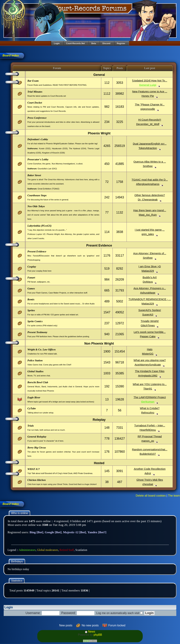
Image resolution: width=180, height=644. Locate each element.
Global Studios (35, 371)
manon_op (148, 441)
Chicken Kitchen (37, 480)
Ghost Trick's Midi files (150, 480)
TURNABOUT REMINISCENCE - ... (150, 299)
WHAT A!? (34, 469)
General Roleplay (37, 437)
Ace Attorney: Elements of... (150, 253)
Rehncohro (148, 413)
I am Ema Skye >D (150, 266)
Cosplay (32, 267)
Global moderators (48, 550)
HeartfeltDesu (148, 430)
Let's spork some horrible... (150, 332)
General (99, 75)
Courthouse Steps (37, 195)
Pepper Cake (148, 336)
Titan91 (148, 389)
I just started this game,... (150, 230)
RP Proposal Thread (150, 436)
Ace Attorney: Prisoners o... (150, 288)
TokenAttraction (148, 148)
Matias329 (148, 271)
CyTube (32, 408)
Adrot (148, 473)
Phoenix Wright (99, 133)
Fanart (31, 278)
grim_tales (148, 234)
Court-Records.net (75, 43)
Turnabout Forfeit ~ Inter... (150, 425)
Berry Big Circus (37, 448)
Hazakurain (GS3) (60, 148)
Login (57, 43)
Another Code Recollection (150, 469)
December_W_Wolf (148, 124)
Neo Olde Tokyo (36, 206)
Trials (31, 426)
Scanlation (81, 550)
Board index (11, 55)
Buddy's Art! (150, 277)
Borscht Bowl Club (38, 382)
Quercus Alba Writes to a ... (150, 162)
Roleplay (99, 420)
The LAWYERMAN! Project (150, 397)
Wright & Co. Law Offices (42, 350)
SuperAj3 (148, 315)
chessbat (148, 484)
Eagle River (34, 397)
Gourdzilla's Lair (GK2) (47, 169)
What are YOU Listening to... (150, 384)
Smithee (148, 166)
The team (174, 496)
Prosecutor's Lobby (38, 159)
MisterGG (148, 354)
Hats (150, 349)
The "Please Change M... (150, 104)
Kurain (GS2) (45, 148)
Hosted (99, 463)
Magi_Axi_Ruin (148, 215)
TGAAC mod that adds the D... (150, 180)
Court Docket (35, 103)
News (90, 632)
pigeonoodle (148, 109)
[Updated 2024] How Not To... (150, 80)
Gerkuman (148, 402)
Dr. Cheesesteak (148, 200)
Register (121, 43)
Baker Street (34, 175)
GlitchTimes (148, 325)
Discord (106, 43)
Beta (94, 43)
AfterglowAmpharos (148, 184)
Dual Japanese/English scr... (150, 144)
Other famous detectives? (150, 195)
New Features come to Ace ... (150, 91)
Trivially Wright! (150, 321)
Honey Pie (148, 96)
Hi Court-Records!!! (150, 120)
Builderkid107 (148, 454)
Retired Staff (67, 550)
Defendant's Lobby (38, 139)
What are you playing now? (150, 360)
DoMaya (148, 282)
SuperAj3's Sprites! (150, 310)
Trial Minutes (35, 92)
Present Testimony (37, 332)
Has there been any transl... (150, 210)
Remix (31, 299)
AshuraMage (148, 293)
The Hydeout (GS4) (78, 148)
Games (31, 288)
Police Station (35, 360)
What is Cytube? (150, 408)
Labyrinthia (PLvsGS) (39, 226)
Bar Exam (33, 81)
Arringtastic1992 (148, 376)
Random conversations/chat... (150, 449)
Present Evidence (99, 245)
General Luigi (148, 85)
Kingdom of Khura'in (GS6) (53, 153)
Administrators (27, 550)
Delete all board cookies (151, 496)
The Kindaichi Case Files (150, 371)
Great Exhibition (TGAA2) (48, 189)
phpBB (98, 635)
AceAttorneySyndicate (148, 365)
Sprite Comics (35, 321)
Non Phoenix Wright (99, 344)
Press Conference (37, 118)
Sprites (31, 310)
